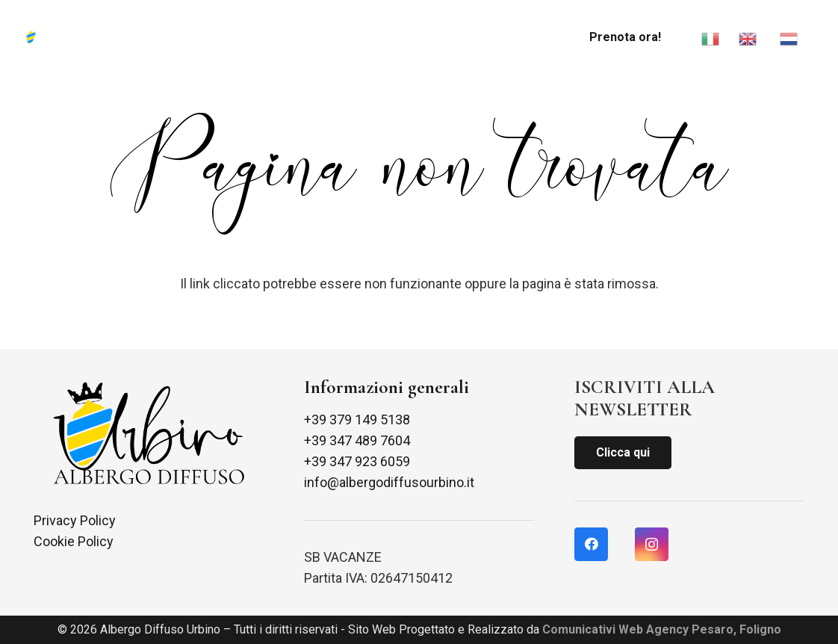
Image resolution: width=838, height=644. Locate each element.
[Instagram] (652, 544)
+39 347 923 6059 (357, 461)
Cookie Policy (74, 541)
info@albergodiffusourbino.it (389, 482)
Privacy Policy (75, 520)
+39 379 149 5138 (357, 419)
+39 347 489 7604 (357, 440)
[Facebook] (591, 544)
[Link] (43, 37)
